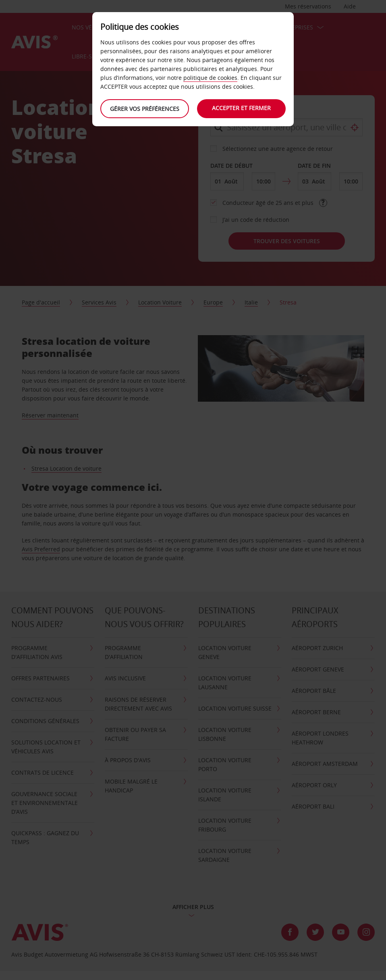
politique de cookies (210, 78)
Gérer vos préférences (145, 109)
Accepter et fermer (241, 108)
